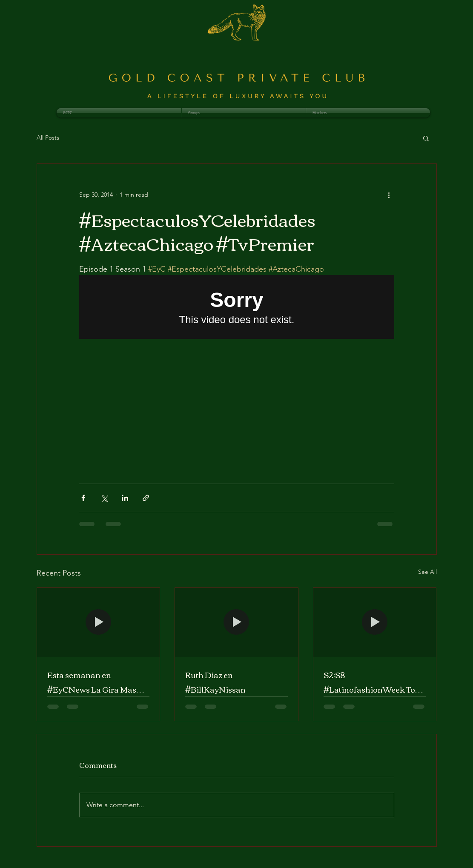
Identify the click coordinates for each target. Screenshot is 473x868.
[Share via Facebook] (83, 498)
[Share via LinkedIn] (125, 498)
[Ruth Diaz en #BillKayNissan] (236, 622)
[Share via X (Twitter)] (104, 498)
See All (427, 572)
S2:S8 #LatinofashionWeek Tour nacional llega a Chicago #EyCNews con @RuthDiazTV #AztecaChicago (373, 682)
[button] (426, 138)
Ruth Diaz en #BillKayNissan (215, 682)
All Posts (48, 138)
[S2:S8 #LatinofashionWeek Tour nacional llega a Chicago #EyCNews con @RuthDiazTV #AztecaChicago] (375, 622)
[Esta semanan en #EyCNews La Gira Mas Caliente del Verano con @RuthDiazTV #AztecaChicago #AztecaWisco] (99, 622)
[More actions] (389, 195)
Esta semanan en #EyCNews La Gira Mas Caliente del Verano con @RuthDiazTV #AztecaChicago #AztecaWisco (92, 682)
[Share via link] (146, 498)
